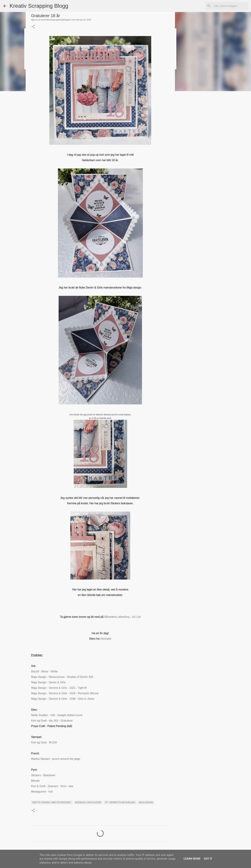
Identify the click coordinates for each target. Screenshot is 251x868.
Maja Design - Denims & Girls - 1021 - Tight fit (59, 688)
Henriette (106, 639)
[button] (33, 27)
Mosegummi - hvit (42, 792)
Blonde (35, 781)
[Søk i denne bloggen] (230, 6)
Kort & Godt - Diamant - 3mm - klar (52, 786)
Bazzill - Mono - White (44, 671)
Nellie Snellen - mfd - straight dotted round (57, 715)
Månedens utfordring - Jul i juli (122, 617)
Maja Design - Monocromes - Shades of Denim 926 (63, 677)
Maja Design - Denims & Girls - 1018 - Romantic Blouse (65, 693)
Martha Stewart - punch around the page (56, 759)
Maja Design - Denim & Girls (48, 682)
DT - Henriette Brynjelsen (120, 802)
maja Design (146, 802)
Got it (208, 859)
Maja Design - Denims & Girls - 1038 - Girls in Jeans (63, 699)
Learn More (192, 859)
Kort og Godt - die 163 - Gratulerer (52, 721)
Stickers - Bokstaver (43, 775)
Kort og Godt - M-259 (44, 742)
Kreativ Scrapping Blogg (39, 6)
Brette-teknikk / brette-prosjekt (52, 802)
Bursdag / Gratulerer (88, 802)
